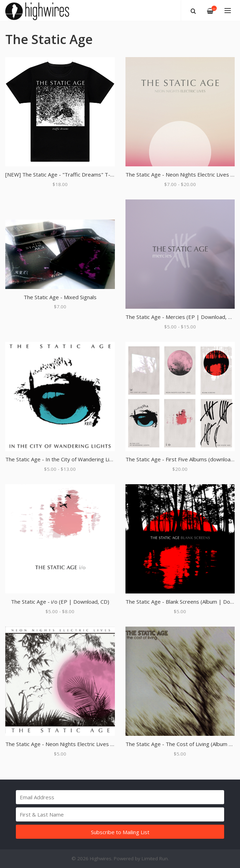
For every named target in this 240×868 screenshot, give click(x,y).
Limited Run (155, 858)
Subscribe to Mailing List (120, 832)
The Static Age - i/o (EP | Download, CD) (60, 602)
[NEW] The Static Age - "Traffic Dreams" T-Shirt (63, 174)
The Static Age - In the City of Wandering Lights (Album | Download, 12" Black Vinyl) (106, 459)
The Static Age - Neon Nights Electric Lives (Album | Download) (82, 744)
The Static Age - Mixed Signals (60, 297)
